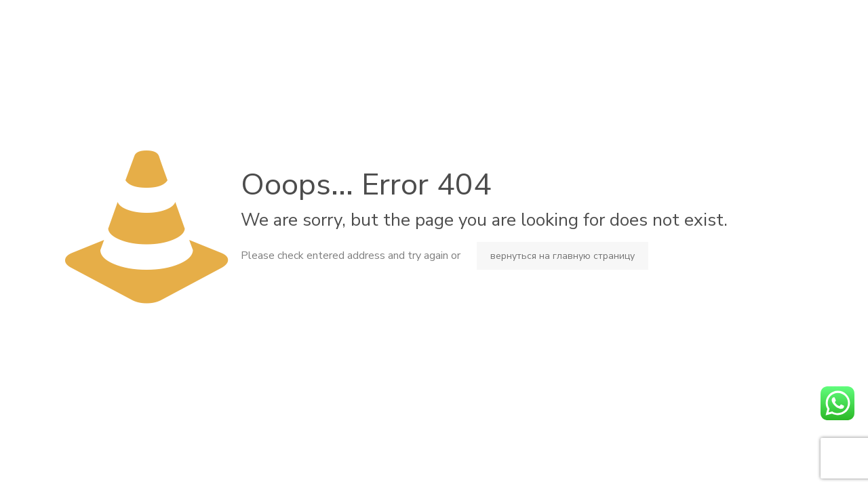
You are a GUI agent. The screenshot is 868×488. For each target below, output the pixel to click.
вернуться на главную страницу (563, 256)
